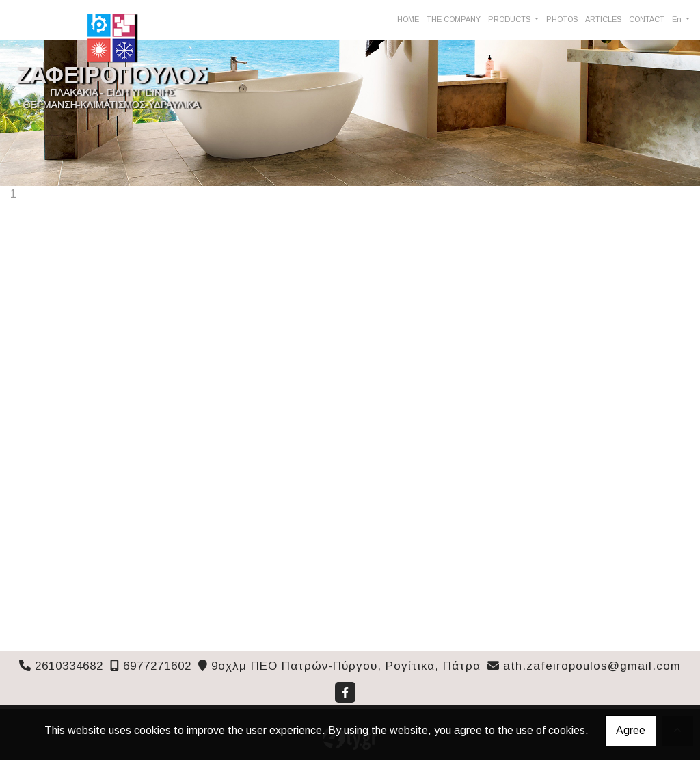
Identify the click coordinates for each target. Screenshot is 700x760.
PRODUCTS (510, 19)
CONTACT (647, 19)
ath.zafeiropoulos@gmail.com (592, 666)
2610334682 (69, 666)
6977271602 (157, 666)
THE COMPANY (454, 19)
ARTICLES (603, 19)
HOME (408, 19)
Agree (631, 730)
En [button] (678, 19)
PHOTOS (562, 19)
